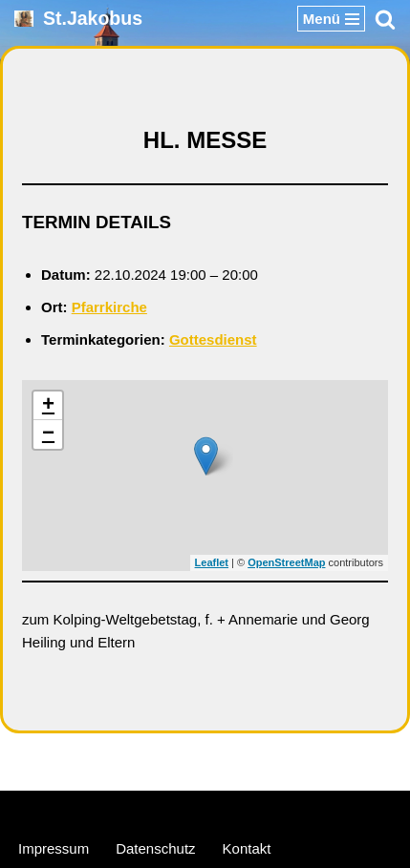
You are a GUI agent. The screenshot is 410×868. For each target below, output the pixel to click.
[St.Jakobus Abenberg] (78, 19)
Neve (113, 809)
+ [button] (48, 406)
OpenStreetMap (286, 562)
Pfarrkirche (109, 307)
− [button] (48, 434)
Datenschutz (155, 848)
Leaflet (212, 562)
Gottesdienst (213, 339)
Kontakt (247, 848)
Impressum (54, 848)
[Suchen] (385, 19)
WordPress (278, 809)
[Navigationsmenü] (331, 19)
